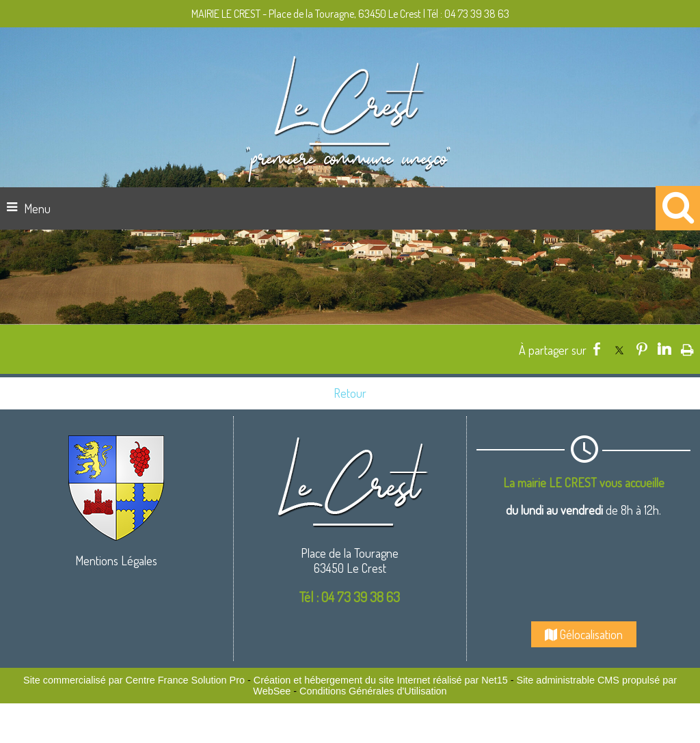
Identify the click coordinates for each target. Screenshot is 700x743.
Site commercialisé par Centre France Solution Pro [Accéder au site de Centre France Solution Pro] (134, 680)
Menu (37, 208)
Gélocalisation (584, 634)
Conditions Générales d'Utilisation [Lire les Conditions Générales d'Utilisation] (373, 691)
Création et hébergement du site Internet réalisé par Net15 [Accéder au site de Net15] (381, 680)
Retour (350, 393)
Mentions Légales (116, 560)
